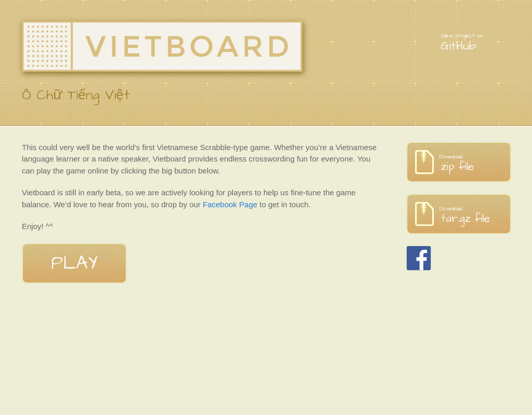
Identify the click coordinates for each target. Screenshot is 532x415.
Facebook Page (230, 204)
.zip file (475, 163)
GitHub (475, 43)
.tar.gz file (475, 215)
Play (74, 263)
